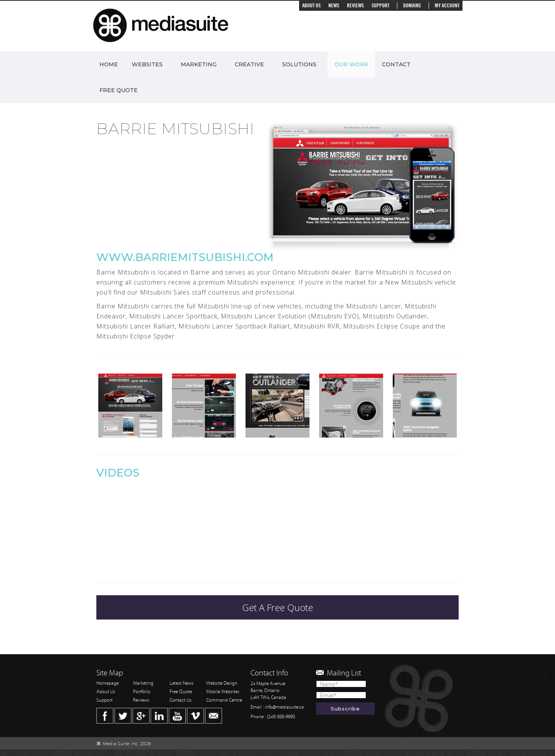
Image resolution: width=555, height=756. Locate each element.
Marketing (199, 64)
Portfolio (142, 692)
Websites (147, 64)
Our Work (351, 64)
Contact (396, 64)
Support (380, 6)
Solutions (299, 64)
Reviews (355, 6)
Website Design (222, 683)
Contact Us (181, 700)
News (334, 6)
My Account (447, 6)
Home (109, 64)
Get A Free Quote (277, 607)
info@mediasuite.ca (284, 707)
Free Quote (119, 90)
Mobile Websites (223, 692)
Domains (412, 6)
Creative (249, 64)
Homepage (108, 683)
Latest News (182, 683)
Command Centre (224, 700)
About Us (311, 6)
